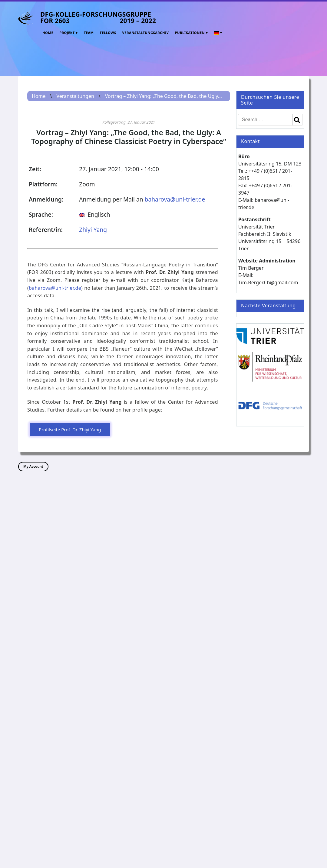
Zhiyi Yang (93, 230)
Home (48, 33)
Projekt (67, 33)
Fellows (108, 33)
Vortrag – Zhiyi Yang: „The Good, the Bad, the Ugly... (163, 96)
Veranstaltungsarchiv (146, 33)
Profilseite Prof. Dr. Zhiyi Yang (70, 429)
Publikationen (190, 33)
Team (89, 33)
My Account (33, 466)
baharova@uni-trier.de (175, 199)
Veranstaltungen (75, 96)
